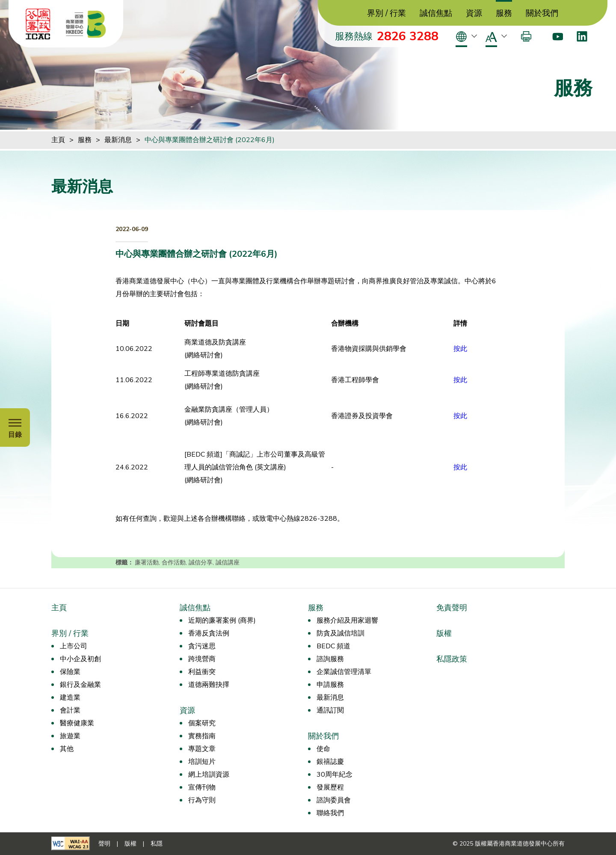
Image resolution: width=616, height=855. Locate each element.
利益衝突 (202, 672)
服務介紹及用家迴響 (347, 620)
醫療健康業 (77, 723)
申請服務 (330, 685)
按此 (460, 380)
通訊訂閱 (330, 710)
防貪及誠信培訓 (341, 633)
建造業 (70, 698)
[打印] (526, 36)
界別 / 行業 (386, 13)
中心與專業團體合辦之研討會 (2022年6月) (210, 140)
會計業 (70, 710)
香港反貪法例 (209, 633)
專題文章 (202, 749)
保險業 (70, 672)
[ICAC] (38, 24)
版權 (444, 633)
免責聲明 (452, 608)
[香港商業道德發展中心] (86, 24)
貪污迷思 (202, 646)
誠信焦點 (436, 13)
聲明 (104, 844)
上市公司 (74, 646)
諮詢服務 (330, 659)
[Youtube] (558, 36)
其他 (67, 749)
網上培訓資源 (209, 775)
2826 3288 (408, 36)
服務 (504, 13)
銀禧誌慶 (330, 762)
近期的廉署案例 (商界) (222, 620)
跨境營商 (202, 659)
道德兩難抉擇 (209, 685)
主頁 (58, 140)
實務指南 (202, 736)
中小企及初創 (80, 659)
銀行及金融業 (80, 685)
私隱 (157, 844)
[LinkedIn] (582, 36)
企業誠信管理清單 (344, 672)
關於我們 (542, 13)
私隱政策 (452, 659)
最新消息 (118, 140)
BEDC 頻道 (333, 646)
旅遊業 (70, 736)
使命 (323, 749)
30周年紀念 (335, 775)
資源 (474, 13)
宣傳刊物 (202, 787)
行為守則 (202, 800)
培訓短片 (202, 762)
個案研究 (202, 723)
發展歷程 (330, 787)
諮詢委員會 (334, 800)
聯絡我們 (330, 813)
